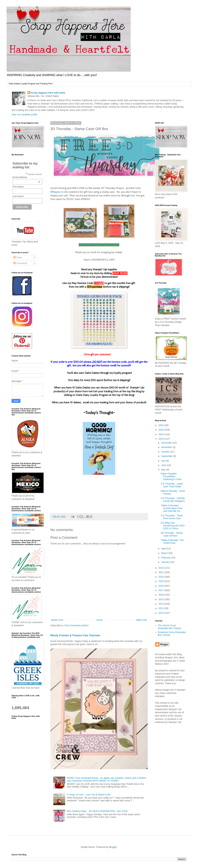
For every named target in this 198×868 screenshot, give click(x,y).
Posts (18, 257)
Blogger (113, 847)
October (166, 452)
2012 (161, 613)
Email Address (26, 177)
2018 (161, 586)
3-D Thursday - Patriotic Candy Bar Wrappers (173, 500)
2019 (161, 581)
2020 (161, 577)
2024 (161, 434)
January (166, 562)
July (164, 461)
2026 (161, 425)
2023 (161, 439)
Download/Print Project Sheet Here (99, 245)
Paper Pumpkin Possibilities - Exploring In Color (171, 476)
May (164, 470)
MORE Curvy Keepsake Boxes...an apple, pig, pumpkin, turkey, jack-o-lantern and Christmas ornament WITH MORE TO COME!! (107, 779)
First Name (18, 187)
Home (99, 620)
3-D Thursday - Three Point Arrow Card (172, 517)
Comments (20, 263)
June (164, 465)
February (166, 558)
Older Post (141, 620)
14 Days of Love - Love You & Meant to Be (89, 795)
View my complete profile (24, 115)
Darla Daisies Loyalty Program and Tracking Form (31, 84)
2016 (161, 595)
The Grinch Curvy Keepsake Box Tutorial (169, 627)
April (164, 549)
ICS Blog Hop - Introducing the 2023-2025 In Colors (173, 526)
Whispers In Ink (59, 192)
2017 (161, 590)
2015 (161, 599)
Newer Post (57, 620)
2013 (161, 608)
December (167, 443)
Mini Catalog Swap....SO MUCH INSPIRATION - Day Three (97, 811)
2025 (161, 430)
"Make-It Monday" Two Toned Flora (172, 542)
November (167, 447)
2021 (161, 572)
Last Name (18, 196)
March (165, 553)
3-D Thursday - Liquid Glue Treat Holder (172, 485)
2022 (161, 568)
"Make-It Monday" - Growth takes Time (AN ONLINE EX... (172, 508)
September (167, 456)
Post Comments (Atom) (76, 625)
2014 (161, 604)
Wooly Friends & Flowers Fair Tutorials (75, 635)
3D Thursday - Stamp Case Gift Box (172, 534)
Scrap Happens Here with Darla (48, 93)
